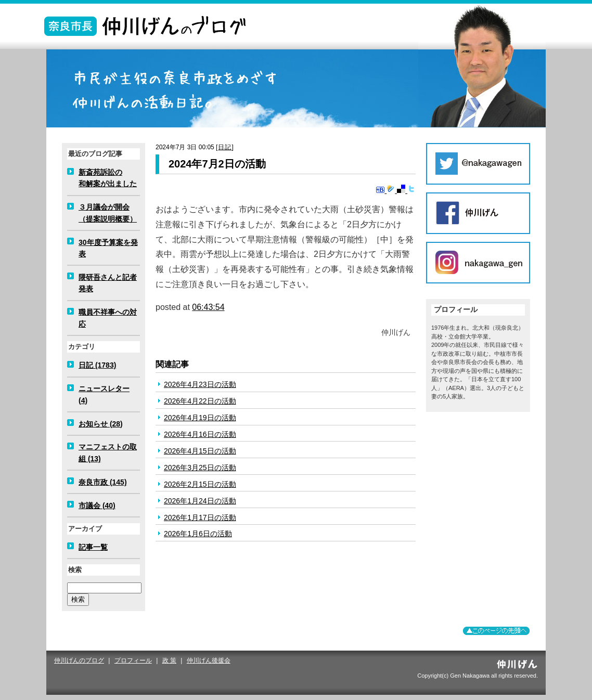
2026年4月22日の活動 (200, 401)
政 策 (169, 660)
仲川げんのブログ (79, 660)
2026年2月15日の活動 (200, 484)
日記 (225, 147)
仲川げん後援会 (209, 660)
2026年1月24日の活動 (200, 501)
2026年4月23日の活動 (200, 384)
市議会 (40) (97, 505)
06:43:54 (208, 307)
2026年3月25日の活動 (200, 468)
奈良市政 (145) (103, 482)
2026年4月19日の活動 (200, 418)
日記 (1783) (97, 365)
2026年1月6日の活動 (198, 534)
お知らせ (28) (101, 424)
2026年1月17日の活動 (200, 517)
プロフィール (133, 660)
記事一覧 (93, 547)
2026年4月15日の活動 (200, 451)
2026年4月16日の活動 (200, 434)
